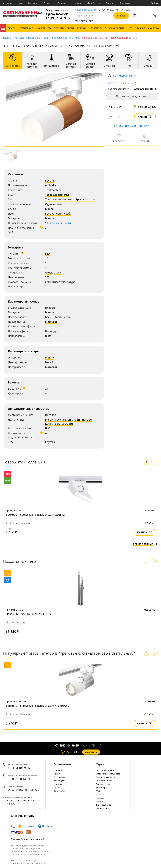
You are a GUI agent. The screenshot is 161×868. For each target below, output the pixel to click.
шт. (66, 752)
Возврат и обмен (104, 781)
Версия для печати (125, 76)
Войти (154, 3)
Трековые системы (37, 38)
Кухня (49, 424)
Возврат (48, 3)
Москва (64, 10)
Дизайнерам (94, 3)
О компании (62, 764)
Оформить (91, 752)
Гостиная (59, 424)
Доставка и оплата (13, 3)
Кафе (89, 420)
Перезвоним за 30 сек (86, 10)
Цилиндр (51, 331)
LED (47, 254)
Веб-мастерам (103, 784)
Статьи (99, 801)
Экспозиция (65, 420)
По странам (59, 777)
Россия (50, 181)
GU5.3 (57, 273)
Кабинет (79, 420)
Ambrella (50, 185)
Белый (49, 214)
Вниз (48, 336)
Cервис (101, 764)
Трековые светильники (65, 38)
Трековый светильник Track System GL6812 (35, 515)
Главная (8, 38)
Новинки (58, 784)
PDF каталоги (102, 808)
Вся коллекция (145, 544)
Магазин (51, 420)
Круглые (50, 442)
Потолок (50, 415)
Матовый (51, 322)
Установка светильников (108, 774)
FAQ (98, 791)
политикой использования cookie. (29, 854)
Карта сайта (59, 791)
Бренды (110, 3)
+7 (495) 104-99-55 (58, 18)
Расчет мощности (60, 223)
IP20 (48, 428)
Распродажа (59, 781)
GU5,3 (49, 273)
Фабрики (58, 774)
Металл (50, 218)
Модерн (50, 209)
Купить (145, 117)
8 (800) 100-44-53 (57, 14)
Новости (100, 798)
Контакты (125, 3)
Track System (53, 190)
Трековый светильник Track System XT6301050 (37, 706)
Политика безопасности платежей (28, 839)
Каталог (3, 28)
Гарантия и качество (106, 777)
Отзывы (62, 3)
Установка (77, 3)
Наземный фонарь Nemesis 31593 (29, 614)
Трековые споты (86, 199)
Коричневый (63, 214)
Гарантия (33, 3)
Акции (57, 788)
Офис (70, 424)
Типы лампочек (104, 805)
